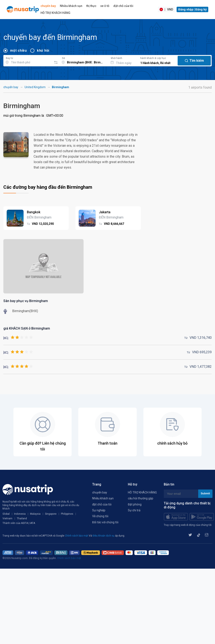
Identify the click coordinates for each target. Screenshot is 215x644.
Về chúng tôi (100, 516)
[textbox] (28, 60)
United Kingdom (35, 87)
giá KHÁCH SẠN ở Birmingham (27, 328)
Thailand (22, 518)
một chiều (18, 50)
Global (6, 514)
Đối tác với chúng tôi (105, 522)
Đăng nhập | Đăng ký (192, 9)
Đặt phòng (135, 504)
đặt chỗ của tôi (123, 6)
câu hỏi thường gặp (141, 498)
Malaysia (35, 514)
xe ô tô (105, 6)
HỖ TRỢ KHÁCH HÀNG (55, 13)
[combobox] (28, 60)
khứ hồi (43, 50)
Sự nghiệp (99, 510)
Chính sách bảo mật (77, 536)
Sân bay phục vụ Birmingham (26, 301)
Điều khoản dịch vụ (104, 536)
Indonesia (20, 514)
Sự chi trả (134, 510)
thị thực (91, 6)
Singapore (51, 514)
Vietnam (7, 518)
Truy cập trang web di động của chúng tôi (188, 525)
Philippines (67, 514)
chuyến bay (48, 6)
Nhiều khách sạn (71, 6)
